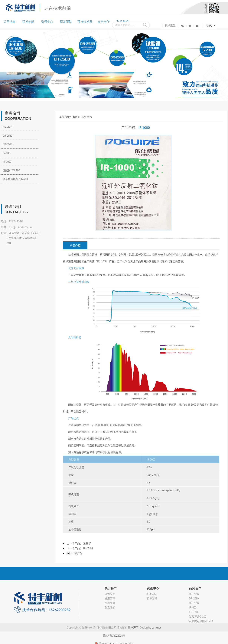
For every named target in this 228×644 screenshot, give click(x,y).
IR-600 (5, 153)
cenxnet (156, 627)
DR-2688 (7, 127)
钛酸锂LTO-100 (10, 170)
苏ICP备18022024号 (114, 636)
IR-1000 (6, 162)
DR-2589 (7, 136)
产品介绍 (75, 245)
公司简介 (110, 594)
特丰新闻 (152, 598)
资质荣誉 (110, 603)
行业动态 (152, 594)
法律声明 (133, 627)
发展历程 (110, 598)
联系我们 (110, 607)
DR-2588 (7, 144)
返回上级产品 (75, 553)
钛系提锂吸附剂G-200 (14, 179)
